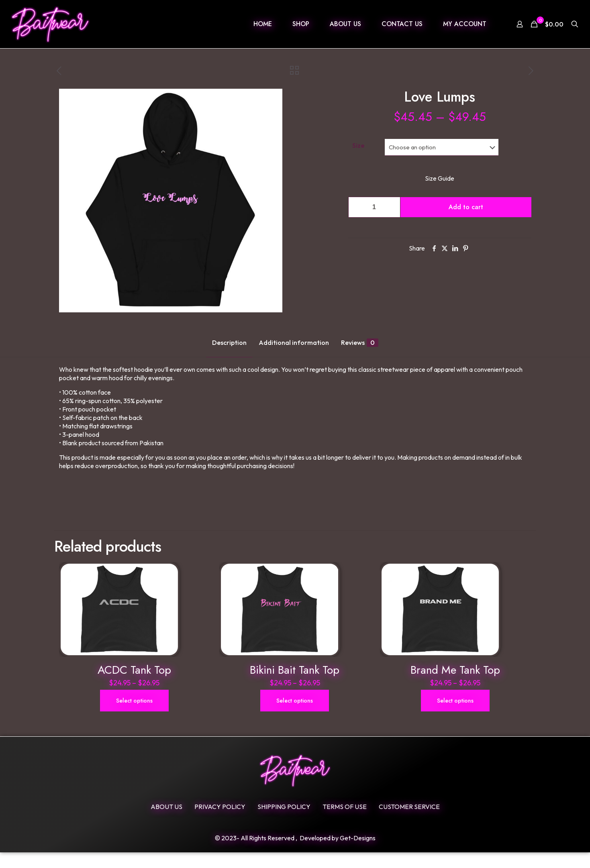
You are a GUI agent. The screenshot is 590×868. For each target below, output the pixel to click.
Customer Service (409, 822)
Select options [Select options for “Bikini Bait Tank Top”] (295, 716)
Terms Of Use (345, 822)
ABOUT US (166, 822)
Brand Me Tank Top (455, 686)
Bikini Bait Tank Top (295, 686)
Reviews (360, 343)
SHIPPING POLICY (284, 822)
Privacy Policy (220, 822)
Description (229, 342)
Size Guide (440, 178)
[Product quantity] (374, 207)
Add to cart (466, 207)
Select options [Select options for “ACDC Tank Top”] (134, 716)
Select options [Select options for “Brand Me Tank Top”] (455, 716)
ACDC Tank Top (134, 686)
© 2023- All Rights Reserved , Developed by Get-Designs (295, 854)
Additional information (294, 342)
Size (358, 145)
